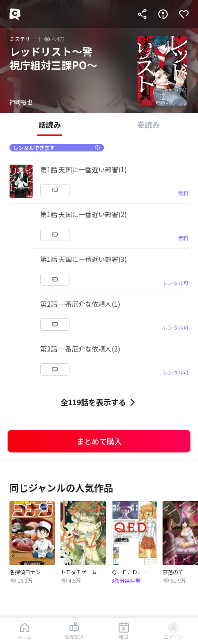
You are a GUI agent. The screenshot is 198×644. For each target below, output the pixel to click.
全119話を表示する (99, 402)
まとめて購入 (99, 441)
